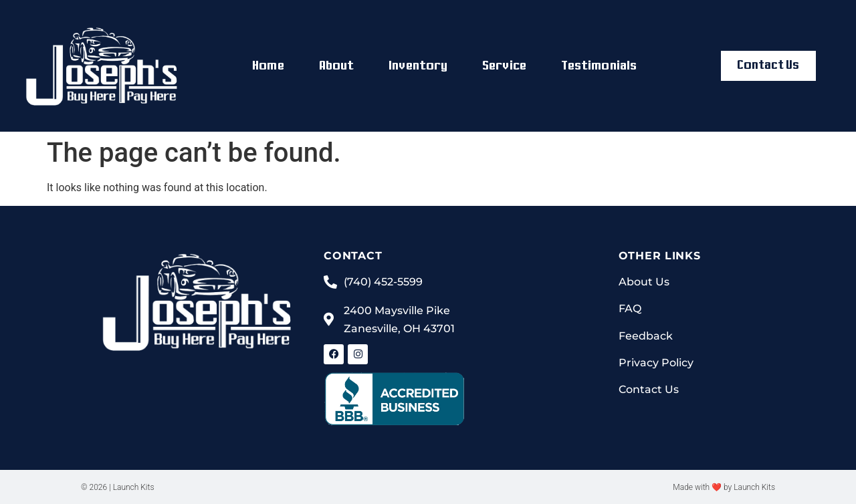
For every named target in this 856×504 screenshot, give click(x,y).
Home (268, 66)
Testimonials (599, 66)
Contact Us (649, 389)
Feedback (646, 336)
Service (504, 66)
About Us (644, 282)
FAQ (630, 309)
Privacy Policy (656, 363)
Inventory (418, 66)
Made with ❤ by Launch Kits (724, 487)
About (337, 66)
